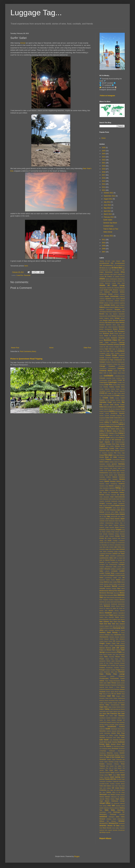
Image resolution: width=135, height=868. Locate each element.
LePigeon (102, 564)
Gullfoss (109, 477)
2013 (104, 187)
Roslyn (115, 698)
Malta (119, 582)
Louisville (117, 575)
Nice (114, 626)
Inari (112, 512)
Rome (111, 698)
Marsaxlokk (122, 586)
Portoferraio (109, 668)
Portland (102, 668)
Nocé (123, 626)
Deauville (106, 405)
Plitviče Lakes (111, 661)
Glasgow (106, 468)
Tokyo (112, 773)
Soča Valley (117, 737)
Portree (123, 668)
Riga (101, 694)
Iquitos (117, 514)
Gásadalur (102, 464)
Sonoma (116, 740)
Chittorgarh (122, 366)
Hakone (115, 477)
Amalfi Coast (108, 290)
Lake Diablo (112, 549)
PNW (123, 661)
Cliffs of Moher (108, 373)
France (108, 459)
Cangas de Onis (120, 347)
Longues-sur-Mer (120, 573)
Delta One (115, 407)
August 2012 (108, 199)
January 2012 (109, 236)
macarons (102, 580)
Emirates (102, 444)
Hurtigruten (122, 503)
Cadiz (123, 340)
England (102, 446)
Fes (115, 453)
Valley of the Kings (118, 792)
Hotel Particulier (104, 499)
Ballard (107, 307)
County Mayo (115, 389)
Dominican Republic (118, 413)
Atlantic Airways (109, 303)
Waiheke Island (120, 806)
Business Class (110, 340)
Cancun (111, 347)
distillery (112, 411)
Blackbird (102, 325)
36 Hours (102, 268)
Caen (101, 342)
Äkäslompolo (121, 279)
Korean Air (103, 538)
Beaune (114, 316)
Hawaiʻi (101, 481)
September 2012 (110, 196)
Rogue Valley (120, 696)
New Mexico (121, 619)
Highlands (112, 488)
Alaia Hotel (121, 283)
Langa (116, 551)
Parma (105, 654)
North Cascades (109, 630)
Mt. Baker (113, 608)
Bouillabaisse (103, 331)
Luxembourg (108, 578)
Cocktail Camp (108, 226)
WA (113, 806)
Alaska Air (105, 285)
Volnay (105, 806)
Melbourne (121, 591)
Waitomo (117, 808)
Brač (101, 333)
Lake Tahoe (103, 551)
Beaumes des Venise (105, 316)
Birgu (117, 322)
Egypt (101, 442)
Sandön (108, 718)
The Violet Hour (111, 770)
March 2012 (108, 214)
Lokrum (107, 571)
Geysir (106, 466)
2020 (104, 166)
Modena (111, 600)
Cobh (101, 376)
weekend (103, 817)
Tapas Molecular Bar (118, 759)
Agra (111, 274)
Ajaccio (107, 279)
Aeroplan (117, 272)
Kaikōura (122, 525)
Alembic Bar (110, 288)
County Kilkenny (104, 389)
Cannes (102, 349)
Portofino (117, 668)
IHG (108, 510)
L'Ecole (101, 543)
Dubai (107, 418)
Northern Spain (105, 632)
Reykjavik (102, 692)
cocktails (109, 376)
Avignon (122, 305)
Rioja (123, 694)
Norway (115, 632)
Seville (101, 733)
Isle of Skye (103, 516)
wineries (103, 826)
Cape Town (110, 351)
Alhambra (117, 288)
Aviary (118, 305)
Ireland (122, 514)
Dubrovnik (117, 418)
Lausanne (113, 556)
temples (102, 764)
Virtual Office (105, 803)
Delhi (112, 405)
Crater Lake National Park (107, 396)
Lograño (119, 569)
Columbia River (111, 378)
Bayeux (115, 314)
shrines (114, 733)
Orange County (120, 641)
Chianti (123, 364)
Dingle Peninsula (104, 411)
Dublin (112, 418)
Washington (121, 810)
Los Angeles (111, 575)
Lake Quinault (120, 549)
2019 (104, 169)
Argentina (102, 301)
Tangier (109, 759)
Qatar (105, 683)
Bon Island (108, 327)
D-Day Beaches (110, 400)
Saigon (102, 709)
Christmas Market (106, 371)
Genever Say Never (110, 223)
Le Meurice (119, 560)
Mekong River (113, 591)
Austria (113, 305)
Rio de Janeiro (116, 694)
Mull (106, 611)
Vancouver (103, 794)
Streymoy (110, 753)
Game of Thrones (119, 462)
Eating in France (112, 426)
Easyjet (101, 422)
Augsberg (122, 303)
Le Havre (120, 558)
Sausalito (112, 725)
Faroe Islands (115, 451)
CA (119, 340)
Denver (101, 409)
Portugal (102, 670)
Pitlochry (122, 659)
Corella (119, 382)
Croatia (117, 395)
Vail (115, 790)
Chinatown (112, 366)
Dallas (123, 400)
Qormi (119, 683)
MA (124, 577)
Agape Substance (104, 274)
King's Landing (106, 532)
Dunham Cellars (104, 420)
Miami (115, 595)
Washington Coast (105, 812)
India (116, 512)
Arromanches (110, 301)
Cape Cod (108, 349)
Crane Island (121, 393)
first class (108, 455)
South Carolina (112, 742)
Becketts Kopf (121, 316)
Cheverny (110, 364)
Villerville (102, 799)
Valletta (109, 792)
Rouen (106, 700)
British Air (108, 336)
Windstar (122, 821)
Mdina (123, 588)
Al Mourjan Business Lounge (107, 281)
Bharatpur (102, 323)
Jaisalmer (102, 519)
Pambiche (114, 652)
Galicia (107, 462)
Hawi (123, 481)
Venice (113, 794)
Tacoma (122, 755)
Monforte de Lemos (105, 602)
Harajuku (115, 479)
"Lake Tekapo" (116, 261)
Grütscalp (102, 477)
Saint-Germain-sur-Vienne (117, 709)
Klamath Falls (104, 536)
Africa (123, 272)
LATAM (102, 556)
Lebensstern (115, 562)
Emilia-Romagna (120, 442)
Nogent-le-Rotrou (104, 628)
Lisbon (102, 569)
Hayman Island (104, 484)
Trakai (101, 777)
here (26, 266)
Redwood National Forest (107, 689)
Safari (123, 705)
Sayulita (102, 727)
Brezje (116, 333)
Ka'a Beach (109, 525)
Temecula (122, 762)
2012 (104, 190)
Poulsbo (113, 670)
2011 (104, 240)
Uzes (108, 790)
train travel (121, 775)
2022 (104, 160)
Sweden (122, 753)
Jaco (119, 516)
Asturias (122, 301)
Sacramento (121, 703)
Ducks (123, 418)
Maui (119, 588)
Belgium (107, 318)
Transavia (106, 777)
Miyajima (106, 600)
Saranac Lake (115, 722)
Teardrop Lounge (114, 762)
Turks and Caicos (105, 786)
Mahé (123, 580)
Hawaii (107, 481)
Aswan (102, 303)
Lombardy (114, 571)
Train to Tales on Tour (111, 229)
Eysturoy (122, 448)
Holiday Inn (107, 492)
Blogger (77, 856)
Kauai (117, 527)
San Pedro (109, 716)
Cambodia (110, 344)
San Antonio (121, 711)
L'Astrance (122, 541)
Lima (115, 567)
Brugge (108, 338)
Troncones (102, 781)
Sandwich (114, 718)
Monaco (122, 600)
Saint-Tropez (109, 711)
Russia (106, 703)
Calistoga (122, 342)
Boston (115, 329)
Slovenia (102, 737)
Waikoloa (106, 808)
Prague (118, 670)
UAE (104, 788)
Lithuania (107, 569)
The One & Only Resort (114, 768)
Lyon (120, 578)
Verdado (118, 795)
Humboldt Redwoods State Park (115, 501)
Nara (106, 617)
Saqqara (109, 722)
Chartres (122, 358)
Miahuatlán (110, 595)
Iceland (117, 506)
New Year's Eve (115, 622)
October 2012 (109, 193)
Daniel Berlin (117, 402)
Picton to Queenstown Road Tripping (26, 359)
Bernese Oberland (119, 320)
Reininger (117, 689)
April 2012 (107, 211)
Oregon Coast (111, 643)
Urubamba (103, 790)
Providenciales (104, 678)
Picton (107, 659)
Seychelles (107, 733)
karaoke (112, 527)
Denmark (121, 407)
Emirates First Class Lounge (115, 444)
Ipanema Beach (110, 514)
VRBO (109, 806)
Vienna (102, 797)
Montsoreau (121, 604)
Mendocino (103, 593)
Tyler (101, 788)
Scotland (122, 727)
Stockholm (115, 748)
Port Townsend (120, 665)
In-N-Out (108, 512)
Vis (112, 803)
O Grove (122, 633)
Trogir (123, 779)
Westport (102, 819)
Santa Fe (102, 720)
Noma (111, 628)
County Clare (116, 385)
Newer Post (15, 348)
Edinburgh (118, 440)
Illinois (123, 510)
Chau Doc (114, 362)
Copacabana (103, 382)
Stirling (109, 749)
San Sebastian (119, 716)
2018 (104, 172)
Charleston (115, 358)
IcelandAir (108, 508)
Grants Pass (112, 473)
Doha (120, 411)
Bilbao (114, 323)
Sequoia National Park (118, 731)
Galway (112, 462)
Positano (108, 670)
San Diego (103, 714)
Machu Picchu (110, 580)
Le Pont (108, 562)
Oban (112, 635)
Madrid (118, 580)
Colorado (102, 378)
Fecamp (110, 453)
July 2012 (107, 202)
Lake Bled (102, 547)
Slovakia (122, 735)
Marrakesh (107, 586)
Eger (123, 440)
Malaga (101, 582)
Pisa (112, 659)
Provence (122, 676)
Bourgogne (121, 331)
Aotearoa (102, 299)
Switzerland (111, 755)
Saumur (106, 725)
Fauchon (104, 453)
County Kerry (120, 387)
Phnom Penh (120, 657)
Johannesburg (109, 523)
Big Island (108, 322)
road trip (111, 696)
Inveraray (102, 514)
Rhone (116, 692)
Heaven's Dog (104, 486)
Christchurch (103, 369)
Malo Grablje (113, 582)
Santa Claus (121, 718)
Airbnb (102, 279)
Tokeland (107, 773)
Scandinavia (112, 727)
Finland (102, 455)
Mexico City (103, 595)
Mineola (112, 597)
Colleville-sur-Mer (120, 376)
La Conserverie (120, 543)
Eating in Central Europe (111, 424)
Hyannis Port (107, 506)
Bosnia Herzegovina (106, 329)
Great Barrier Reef (111, 475)
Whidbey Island (111, 819)
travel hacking (115, 777)
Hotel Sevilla (112, 499)
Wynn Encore (107, 828)
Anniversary (114, 296)
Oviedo (112, 646)
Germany (121, 464)
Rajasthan (114, 685)
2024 (104, 154)
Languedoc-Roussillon (106, 554)
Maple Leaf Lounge (119, 584)
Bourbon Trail (112, 331)
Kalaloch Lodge (104, 527)
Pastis (101, 657)
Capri (115, 351)
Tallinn (123, 757)
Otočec (106, 646)
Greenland (121, 475)
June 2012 (108, 205)
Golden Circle (103, 471)
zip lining (102, 832)
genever (114, 464)
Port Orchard (111, 665)
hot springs (121, 495)
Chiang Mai (117, 364)
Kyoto (110, 540)
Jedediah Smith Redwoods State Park (110, 521)
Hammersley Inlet (105, 479)
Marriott (114, 586)
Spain (108, 744)
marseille (102, 588)
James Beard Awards (113, 519)
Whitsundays (121, 819)
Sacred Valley (104, 705)
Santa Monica (111, 720)
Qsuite (123, 683)
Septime (109, 731)
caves (108, 353)
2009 (104, 246)
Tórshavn (122, 773)
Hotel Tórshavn (120, 499)
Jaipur (123, 516)
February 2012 (109, 217)
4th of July (108, 268)
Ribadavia (122, 692)
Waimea (112, 808)
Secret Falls (121, 729)
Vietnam (107, 797)
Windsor (114, 821)
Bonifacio (115, 327)
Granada (122, 471)
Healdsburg (114, 484)
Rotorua (102, 700)
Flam (118, 455)
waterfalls (122, 814)
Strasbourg (102, 753)
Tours (114, 775)
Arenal (23, 43)
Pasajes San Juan (113, 654)
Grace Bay (116, 470)
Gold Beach (113, 468)
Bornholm (122, 327)
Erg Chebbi (110, 446)
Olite (123, 635)
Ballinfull (112, 307)
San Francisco (112, 714)
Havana (122, 479)
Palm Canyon (116, 650)
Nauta (117, 617)
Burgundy (122, 338)
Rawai (123, 687)
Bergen (105, 320)
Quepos (102, 685)
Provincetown (115, 678)
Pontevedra (103, 665)
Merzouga (110, 593)
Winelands (122, 823)
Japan (122, 519)
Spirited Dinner (116, 744)
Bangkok (117, 309)
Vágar (112, 790)
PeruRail (112, 657)
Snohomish (109, 737)
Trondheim (109, 781)
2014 (104, 184)
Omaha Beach (104, 641)
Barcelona (109, 312)
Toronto (117, 773)
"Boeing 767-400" (105, 261)
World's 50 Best (113, 826)
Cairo (107, 342)
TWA (117, 786)
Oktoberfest (118, 635)
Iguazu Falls (103, 510)
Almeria (122, 288)
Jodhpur (102, 523)
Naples (101, 617)
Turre (113, 786)
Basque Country (117, 312)
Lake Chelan (110, 547)
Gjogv (101, 468)
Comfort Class (120, 378)
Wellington (112, 817)
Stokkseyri (112, 751)
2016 (104, 178)
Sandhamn (102, 718)
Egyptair (107, 442)
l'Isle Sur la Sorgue (110, 543)
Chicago (102, 366)
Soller (123, 737)
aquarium (108, 299)
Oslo (118, 643)
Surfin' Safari (108, 220)
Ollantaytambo (104, 637)
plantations (102, 661)
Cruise (105, 398)
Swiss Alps (103, 755)
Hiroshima (112, 490)
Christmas (121, 368)
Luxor (115, 577)
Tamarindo (27, 275)
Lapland (115, 553)
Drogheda (102, 418)
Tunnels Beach (120, 784)
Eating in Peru (113, 433)
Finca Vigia (121, 453)
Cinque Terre (118, 371)
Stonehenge (121, 751)
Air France (108, 276)
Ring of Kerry (107, 694)
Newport (102, 626)
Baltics (117, 307)
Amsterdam (103, 294)
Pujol (107, 681)
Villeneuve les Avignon (118, 797)
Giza (123, 466)
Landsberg (110, 551)
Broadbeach (121, 336)
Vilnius (107, 799)
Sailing (107, 709)
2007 (104, 252)
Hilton (107, 490)
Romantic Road (104, 698)
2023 (104, 157)
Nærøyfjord (122, 613)
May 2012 (107, 208)
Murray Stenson (120, 611)
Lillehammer (109, 567)
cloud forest (121, 373)
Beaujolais (122, 314)
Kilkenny (113, 530)
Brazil (112, 333)
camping (116, 344)
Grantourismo (104, 473)
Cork (123, 382)
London (122, 571)
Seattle (108, 729)
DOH (117, 411)
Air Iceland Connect (119, 277)
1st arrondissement (119, 265)
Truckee (112, 784)
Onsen (110, 641)
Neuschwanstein (104, 619)
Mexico (122, 593)
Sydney (117, 755)
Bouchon (122, 329)
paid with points (118, 648)
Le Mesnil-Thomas (109, 560)
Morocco (107, 606)
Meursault (116, 593)
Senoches (103, 731)
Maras (101, 586)
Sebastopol (114, 729)
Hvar (101, 506)
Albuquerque (103, 288)
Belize (112, 318)
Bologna (102, 327)
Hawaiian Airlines (115, 481)
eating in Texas (115, 438)
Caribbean (121, 351)
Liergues (102, 567)
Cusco (117, 398)
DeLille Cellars (120, 405)
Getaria (101, 466)
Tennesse (109, 764)
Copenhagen (112, 382)
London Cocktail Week (107, 573)
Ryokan (111, 703)
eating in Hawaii (110, 429)
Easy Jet (122, 420)
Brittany (115, 336)
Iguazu (123, 508)
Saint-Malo (102, 711)
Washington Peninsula (108, 814)
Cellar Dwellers (115, 353)
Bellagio (117, 318)
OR (114, 641)
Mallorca (107, 582)
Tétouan (116, 764)
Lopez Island (103, 575)
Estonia (117, 446)
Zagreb (110, 830)
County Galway (109, 387)
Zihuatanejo (121, 830)
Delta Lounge (108, 407)
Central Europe (111, 355)
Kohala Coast (120, 536)
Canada (122, 344)
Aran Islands (116, 299)
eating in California (111, 422)
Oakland (102, 635)
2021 (104, 163)
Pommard (117, 663)
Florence (122, 455)
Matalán (114, 588)
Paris (119, 652)
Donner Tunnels (104, 416)
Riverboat (102, 696)
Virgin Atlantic (120, 799)
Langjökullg (121, 551)
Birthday (122, 322)
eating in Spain (105, 437)
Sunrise (116, 753)
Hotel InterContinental (117, 497)
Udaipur (109, 788)
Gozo (110, 470)
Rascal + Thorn (114, 687)
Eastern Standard (114, 420)
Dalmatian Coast (106, 402)
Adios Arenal (108, 232)
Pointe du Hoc (104, 663)
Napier (123, 615)
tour (110, 775)
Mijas (105, 597)
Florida (102, 457)
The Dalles (118, 766)
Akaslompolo (114, 279)
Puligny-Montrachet (115, 681)
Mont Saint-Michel (116, 602)
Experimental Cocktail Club (109, 448)
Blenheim (109, 325)
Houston (102, 501)
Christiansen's (112, 369)
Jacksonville (114, 516)
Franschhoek (116, 460)
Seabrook (102, 729)
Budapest (114, 338)
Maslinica (109, 588)
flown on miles (111, 457)
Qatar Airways (112, 683)
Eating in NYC (104, 433)
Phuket (102, 659)
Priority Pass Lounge (115, 674)
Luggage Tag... (36, 13)
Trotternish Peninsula (119, 781)
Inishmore (122, 512)
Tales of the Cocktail (113, 757)
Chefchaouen (121, 362)
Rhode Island (110, 692)
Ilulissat (102, 512)
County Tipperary (120, 391)
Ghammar (111, 466)
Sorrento (122, 740)
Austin (101, 305)
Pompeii (122, 663)
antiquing (122, 296)
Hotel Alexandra (104, 497)
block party (116, 325)
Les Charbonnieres (112, 564)
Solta (111, 740)
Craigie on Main (112, 393)
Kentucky (102, 530)
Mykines (115, 613)
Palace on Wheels (105, 650)
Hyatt (112, 506)
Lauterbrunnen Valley (106, 558)
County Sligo (110, 391)
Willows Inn (104, 821)
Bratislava (106, 333)
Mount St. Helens (105, 608)
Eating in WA (109, 440)
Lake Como (118, 547)
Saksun (115, 711)
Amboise (107, 292)
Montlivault (114, 604)
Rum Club (118, 700)
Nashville (111, 617)
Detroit (106, 409)
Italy (109, 516)
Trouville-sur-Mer (104, 784)
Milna (108, 597)
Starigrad (105, 749)
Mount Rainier (120, 606)
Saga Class (104, 707)
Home (51, 348)
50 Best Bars (117, 268)
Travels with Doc (110, 779)
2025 (104, 151)
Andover (116, 294)
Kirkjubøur (111, 534)
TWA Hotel (122, 786)
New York (111, 624)
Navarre (122, 617)
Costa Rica (20, 275)
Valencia (118, 790)
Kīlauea (108, 530)
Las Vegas (121, 553)
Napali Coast (117, 615)
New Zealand (120, 624)
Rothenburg (121, 698)
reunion (122, 689)
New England (113, 619)
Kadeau (116, 525)
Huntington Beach (112, 503)
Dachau (118, 400)
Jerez (123, 521)
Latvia (107, 556)
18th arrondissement (106, 265)
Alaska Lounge (118, 285)
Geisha (108, 464)
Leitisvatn (122, 562)
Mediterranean (104, 591)
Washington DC (119, 812)
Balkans (102, 307)
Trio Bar (119, 779)
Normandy (117, 628)
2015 (104, 181)
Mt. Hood (120, 608)
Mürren (102, 613)
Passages (122, 654)
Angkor (107, 296)
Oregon (102, 643)
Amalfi (101, 290)
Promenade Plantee (107, 676)
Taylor (106, 762)
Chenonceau (103, 364)
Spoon (101, 746)
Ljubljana (113, 569)
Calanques (114, 342)
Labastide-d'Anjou (120, 545)
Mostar (113, 606)
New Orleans (104, 622)
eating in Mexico (106, 431)
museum (108, 613)
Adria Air (119, 270)
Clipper (115, 373)
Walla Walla (110, 810)
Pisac (117, 659)
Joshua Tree (118, 523)
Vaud (109, 795)
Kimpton (119, 530)
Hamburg (122, 477)
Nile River (118, 626)
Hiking (118, 488)
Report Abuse (105, 838)
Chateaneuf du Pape (106, 360)
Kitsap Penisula (120, 534)
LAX (115, 558)
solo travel (104, 740)
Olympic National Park (111, 639)
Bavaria (102, 314)
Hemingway (118, 486)
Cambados (103, 344)
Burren (101, 340)
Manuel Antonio (108, 584)
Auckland (116, 303)
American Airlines (118, 292)
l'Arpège (115, 541)
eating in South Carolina (117, 435)
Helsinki (111, 486)
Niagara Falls (108, 626)
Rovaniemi (112, 700)
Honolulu (114, 495)
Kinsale (105, 534)
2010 (104, 243)
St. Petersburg (116, 746)
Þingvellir (108, 832)
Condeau (114, 380)
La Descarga (103, 545)
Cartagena (102, 353)
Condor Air (121, 380)
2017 (104, 175)
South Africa (103, 742)
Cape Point (103, 351)
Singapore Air (104, 735)
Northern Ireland (120, 630)
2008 (104, 249)
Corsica (102, 385)
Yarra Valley (115, 828)
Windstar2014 (113, 823)
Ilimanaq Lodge (115, 510)
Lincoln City (121, 567)
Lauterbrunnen (121, 556)
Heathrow (122, 484)
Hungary (102, 503)
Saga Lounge (112, 707)
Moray (101, 606)
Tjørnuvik (102, 773)
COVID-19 (103, 393)
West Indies (120, 817)
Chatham (108, 362)
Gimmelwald (118, 466)
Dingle (123, 409)
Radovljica (108, 685)
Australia (107, 305)
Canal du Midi (104, 347)
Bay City (109, 314)
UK (113, 788)
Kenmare (122, 527)
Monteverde (107, 604)
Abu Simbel (112, 270)
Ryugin (115, 703)
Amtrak (110, 294)
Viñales (112, 799)
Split (123, 744)
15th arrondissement (118, 263)
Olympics (122, 639)
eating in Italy (120, 429)
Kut (105, 541)
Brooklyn (102, 338)
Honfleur (108, 495)
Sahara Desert (121, 707)
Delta (101, 407)
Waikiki (101, 808)
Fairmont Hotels (104, 451)
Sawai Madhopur (120, 725)
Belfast (101, 318)
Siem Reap (121, 733)
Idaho (114, 508)
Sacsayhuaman (115, 705)
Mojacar (117, 600)
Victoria (123, 795)
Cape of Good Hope (118, 349)
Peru (106, 657)
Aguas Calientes (118, 274)
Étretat (123, 446)
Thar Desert (110, 766)
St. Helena (107, 746)
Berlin (110, 320)
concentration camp (105, 380)
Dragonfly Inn (121, 416)
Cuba (112, 398)
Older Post (87, 348)
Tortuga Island (104, 775)
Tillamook (122, 770)
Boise (123, 325)
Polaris (111, 663)
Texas (123, 764)
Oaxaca (107, 635)
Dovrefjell (113, 416)
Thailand (102, 766)
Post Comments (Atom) (28, 351)
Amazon (116, 290)
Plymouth (118, 661)
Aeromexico (109, 272)
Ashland (117, 301)
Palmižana (108, 652)
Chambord (108, 358)
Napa (111, 615)
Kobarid (112, 536)
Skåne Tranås (114, 735)
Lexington (122, 564)
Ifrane (118, 508)
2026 (104, 148)
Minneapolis (118, 597)
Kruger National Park (114, 538)
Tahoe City (102, 757)
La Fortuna (111, 545)
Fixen (115, 455)
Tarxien (101, 762)
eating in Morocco (119, 431)
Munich (111, 610)
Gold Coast (121, 468)
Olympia (112, 637)
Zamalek (115, 830)
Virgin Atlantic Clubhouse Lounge (112, 801)
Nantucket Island (104, 615)
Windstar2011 (104, 823)
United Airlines (120, 788)
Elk (113, 442)
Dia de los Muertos (114, 409)
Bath (123, 312)
